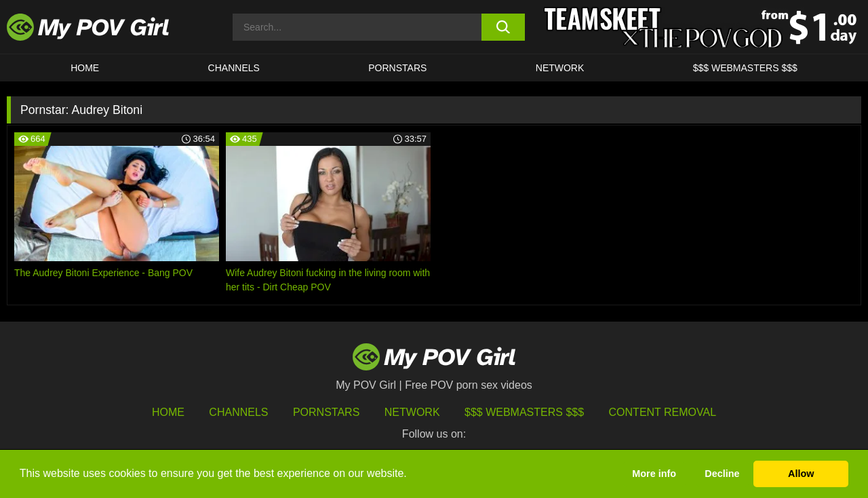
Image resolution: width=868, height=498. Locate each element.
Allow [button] (801, 474)
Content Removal (663, 412)
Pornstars (397, 68)
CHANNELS (234, 68)
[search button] (504, 27)
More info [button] (654, 474)
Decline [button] (722, 474)
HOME (85, 68)
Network (560, 68)
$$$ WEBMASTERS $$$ (745, 68)
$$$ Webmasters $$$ (524, 412)
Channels (238, 412)
